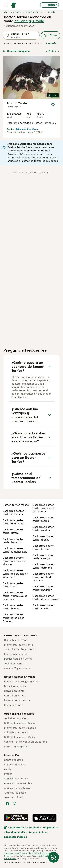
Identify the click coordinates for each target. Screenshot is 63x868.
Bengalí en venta (14, 696)
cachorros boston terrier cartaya (44, 557)
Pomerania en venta (16, 654)
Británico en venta (15, 686)
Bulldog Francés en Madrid (20, 723)
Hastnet (34, 828)
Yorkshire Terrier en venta (20, 649)
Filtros (51, 35)
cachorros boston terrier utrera (13, 531)
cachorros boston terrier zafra (13, 585)
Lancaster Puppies (15, 837)
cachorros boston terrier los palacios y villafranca (15, 574)
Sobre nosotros (13, 760)
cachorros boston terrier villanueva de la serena (15, 596)
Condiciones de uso (16, 779)
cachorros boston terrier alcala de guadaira (44, 577)
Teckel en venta (14, 664)
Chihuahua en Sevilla (17, 732)
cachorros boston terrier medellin (44, 588)
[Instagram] (14, 804)
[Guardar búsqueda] (54, 857)
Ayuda (8, 769)
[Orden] (52, 51)
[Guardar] (53, 105)
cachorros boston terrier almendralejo (15, 550)
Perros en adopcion (16, 747)
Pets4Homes (18, 828)
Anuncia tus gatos (15, 793)
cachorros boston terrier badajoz (13, 541)
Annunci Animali (38, 832)
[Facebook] (7, 804)
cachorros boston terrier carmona (44, 566)
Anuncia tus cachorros (18, 788)
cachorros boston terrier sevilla (44, 607)
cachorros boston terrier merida (44, 529)
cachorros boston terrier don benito (14, 522)
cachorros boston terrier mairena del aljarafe (14, 561)
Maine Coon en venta (17, 700)
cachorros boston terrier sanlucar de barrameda (44, 508)
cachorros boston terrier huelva (13, 607)
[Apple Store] (45, 818)
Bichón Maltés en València (20, 728)
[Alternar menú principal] (6, 5)
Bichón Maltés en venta (18, 645)
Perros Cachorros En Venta (21, 635)
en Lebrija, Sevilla (29, 21)
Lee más (51, 43)
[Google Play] (16, 818)
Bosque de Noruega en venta (22, 682)
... (44, 12)
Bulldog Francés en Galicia (20, 737)
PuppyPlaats (50, 828)
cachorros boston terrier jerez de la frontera (13, 618)
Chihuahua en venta (16, 640)
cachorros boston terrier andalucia (13, 513)
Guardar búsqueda (16, 51)
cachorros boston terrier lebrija (44, 519)
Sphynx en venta (14, 691)
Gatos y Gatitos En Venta (20, 677)
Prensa (8, 774)
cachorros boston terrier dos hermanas (46, 598)
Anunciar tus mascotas (18, 783)
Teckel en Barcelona (16, 718)
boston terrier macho (16, 505)
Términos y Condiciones (15, 853)
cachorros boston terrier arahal (44, 538)
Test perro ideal (14, 797)
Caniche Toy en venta (17, 668)
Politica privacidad (15, 765)
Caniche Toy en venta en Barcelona (25, 742)
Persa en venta (13, 705)
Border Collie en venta (18, 659)
